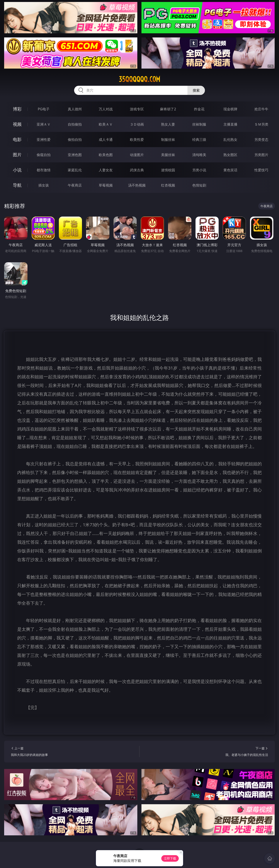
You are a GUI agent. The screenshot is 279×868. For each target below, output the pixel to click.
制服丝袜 (168, 140)
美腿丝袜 (168, 155)
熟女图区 (230, 155)
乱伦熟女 (230, 140)
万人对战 (106, 109)
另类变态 (261, 140)
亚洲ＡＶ (44, 124)
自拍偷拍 (75, 124)
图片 (17, 155)
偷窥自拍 (44, 155)
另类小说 (199, 170)
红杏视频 (168, 185)
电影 (17, 139)
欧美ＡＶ (106, 124)
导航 (17, 185)
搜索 (196, 90)
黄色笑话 (230, 170)
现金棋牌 (230, 109)
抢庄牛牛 (261, 109)
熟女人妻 (168, 124)
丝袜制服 (199, 124)
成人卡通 (106, 140)
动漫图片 (137, 155)
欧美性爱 (137, 140)
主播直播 (230, 124)
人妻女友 (106, 170)
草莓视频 (106, 185)
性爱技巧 (261, 170)
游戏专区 (137, 109)
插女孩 (44, 185)
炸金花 (199, 109)
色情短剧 (199, 185)
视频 (17, 124)
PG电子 (43, 109)
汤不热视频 (137, 185)
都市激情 (44, 170)
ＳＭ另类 (261, 124)
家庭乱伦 (75, 170)
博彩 (17, 109)
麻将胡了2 (168, 109)
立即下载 (170, 858)
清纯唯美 (199, 155)
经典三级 (199, 140)
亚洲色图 (75, 155)
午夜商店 (75, 185)
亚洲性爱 (44, 140)
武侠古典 (137, 170)
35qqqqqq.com (139, 79)
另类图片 (261, 155)
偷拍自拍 (75, 140)
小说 (17, 170)
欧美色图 (106, 155)
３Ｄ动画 (137, 124)
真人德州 (75, 109)
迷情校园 (168, 170)
